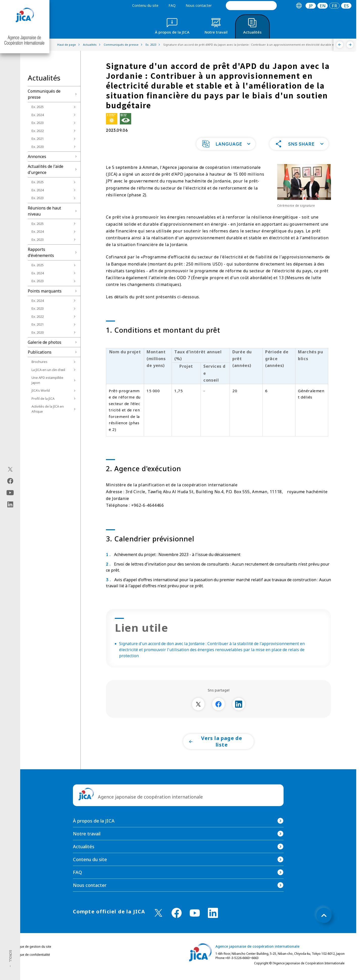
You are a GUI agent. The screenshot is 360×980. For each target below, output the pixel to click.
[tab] (299, 6)
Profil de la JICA (43, 399)
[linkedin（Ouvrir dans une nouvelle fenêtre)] (10, 504)
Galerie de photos (45, 342)
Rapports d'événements (41, 252)
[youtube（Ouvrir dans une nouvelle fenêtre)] (10, 493)
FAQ (172, 5)
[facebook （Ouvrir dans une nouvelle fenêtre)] (177, 923)
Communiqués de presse (44, 94)
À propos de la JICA (94, 831)
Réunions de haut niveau (44, 211)
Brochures (39, 362)
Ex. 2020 (38, 147)
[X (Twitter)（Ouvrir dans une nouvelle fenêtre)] (10, 469)
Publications (40, 352)
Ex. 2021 (38, 139)
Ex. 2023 (38, 123)
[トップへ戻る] (324, 925)
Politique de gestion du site (31, 957)
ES (346, 6)
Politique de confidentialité (31, 965)
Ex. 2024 (38, 115)
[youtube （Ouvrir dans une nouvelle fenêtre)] (195, 923)
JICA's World (41, 390)
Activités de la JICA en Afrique (48, 409)
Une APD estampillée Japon (47, 380)
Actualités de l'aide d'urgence (46, 169)
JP (311, 6)
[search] (251, 6)
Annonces (37, 156)
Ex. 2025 (38, 107)
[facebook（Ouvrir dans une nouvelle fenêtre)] (10, 481)
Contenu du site (145, 5)
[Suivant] (350, 45)
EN (323, 6)
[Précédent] (340, 45)
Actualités (84, 857)
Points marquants (45, 291)
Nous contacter (199, 5)
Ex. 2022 (38, 131)
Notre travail (87, 844)
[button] (226, 154)
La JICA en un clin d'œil (48, 370)
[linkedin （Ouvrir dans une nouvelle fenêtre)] (213, 923)
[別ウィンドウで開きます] (198, 714)
